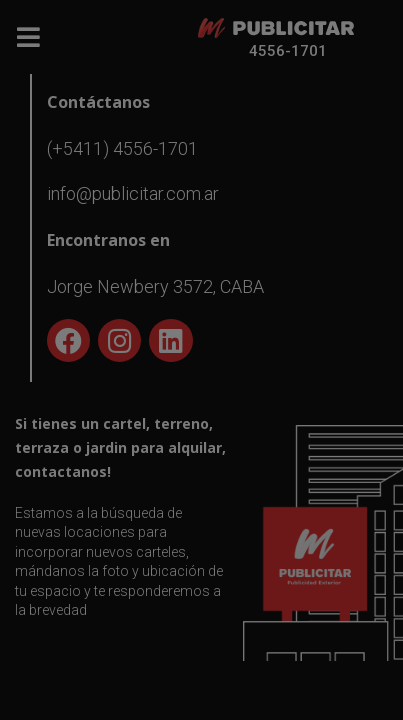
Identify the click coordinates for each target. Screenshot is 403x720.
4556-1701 (288, 51)
